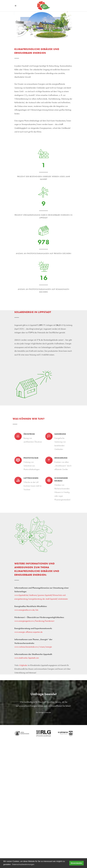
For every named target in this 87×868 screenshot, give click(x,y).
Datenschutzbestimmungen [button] (23, 864)
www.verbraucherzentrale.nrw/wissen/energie (33, 647)
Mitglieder (23, 665)
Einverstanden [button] (77, 863)
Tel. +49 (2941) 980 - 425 (24, 801)
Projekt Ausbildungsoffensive (25, 817)
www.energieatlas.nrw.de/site (26, 610)
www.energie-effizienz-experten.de (28, 632)
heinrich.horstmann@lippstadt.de (26, 804)
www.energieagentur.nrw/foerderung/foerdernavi (34, 621)
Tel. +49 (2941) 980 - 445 (24, 783)
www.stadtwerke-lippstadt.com (27, 658)
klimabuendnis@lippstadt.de (24, 785)
